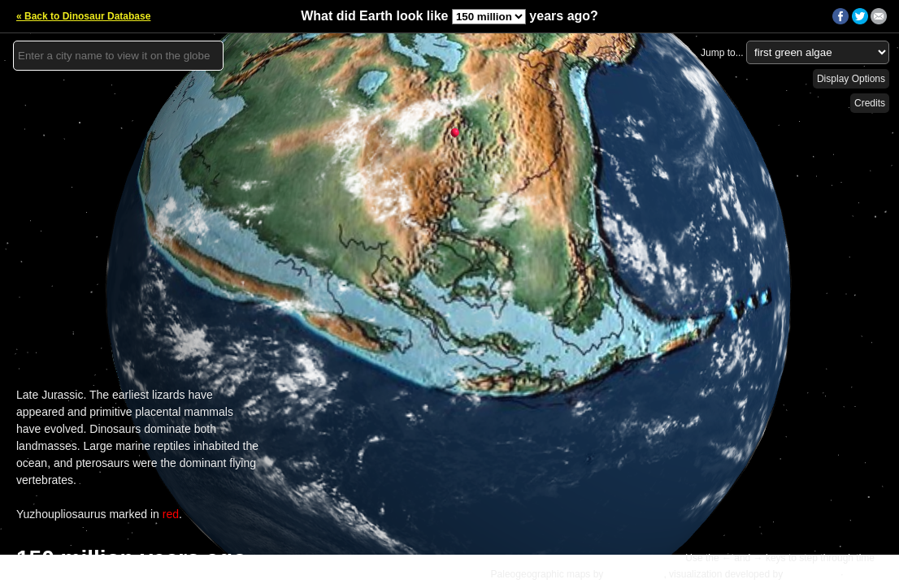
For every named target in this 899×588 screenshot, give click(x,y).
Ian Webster (811, 574)
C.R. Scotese (635, 574)
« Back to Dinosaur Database (83, 16)
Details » (868, 574)
